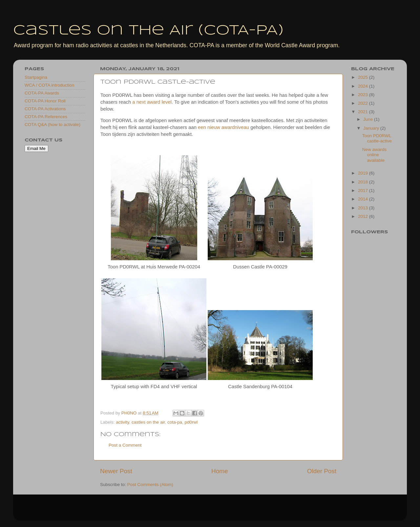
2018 (364, 182)
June (369, 119)
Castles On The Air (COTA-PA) (148, 31)
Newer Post (116, 471)
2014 (364, 199)
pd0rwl (191, 422)
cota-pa (175, 422)
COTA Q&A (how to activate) (52, 125)
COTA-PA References (46, 117)
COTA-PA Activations (45, 109)
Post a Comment (125, 445)
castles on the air (148, 422)
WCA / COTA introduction (49, 85)
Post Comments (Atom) (150, 485)
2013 (364, 208)
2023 (364, 95)
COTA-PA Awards (42, 93)
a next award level (152, 102)
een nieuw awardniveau (223, 127)
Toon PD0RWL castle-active (377, 138)
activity (122, 422)
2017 (364, 190)
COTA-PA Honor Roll (45, 101)
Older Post (322, 471)
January (372, 128)
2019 (364, 173)
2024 (364, 86)
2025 (364, 77)
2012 (364, 216)
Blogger (245, 510)
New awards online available (374, 155)
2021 (364, 112)
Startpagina (36, 77)
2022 (364, 103)
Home (220, 471)
